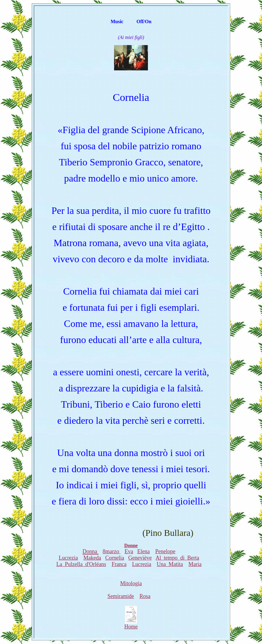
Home (131, 624)
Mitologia (131, 583)
